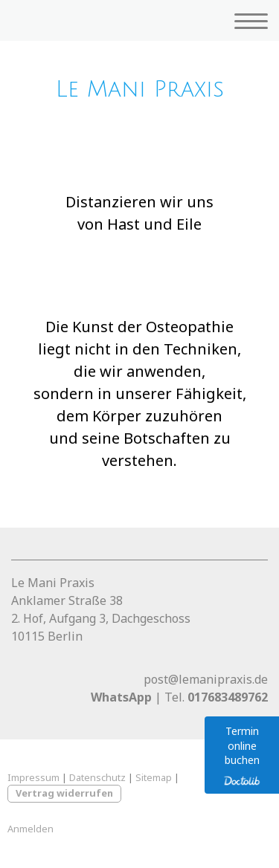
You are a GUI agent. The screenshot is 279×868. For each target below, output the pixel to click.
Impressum (33, 777)
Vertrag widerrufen (64, 793)
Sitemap (154, 777)
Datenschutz (97, 777)
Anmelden (31, 829)
